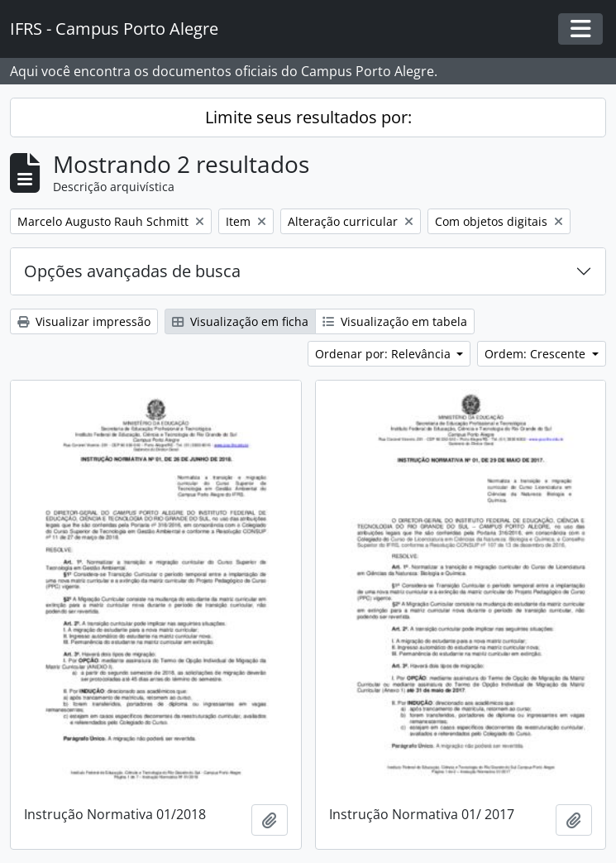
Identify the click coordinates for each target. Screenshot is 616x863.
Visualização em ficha (240, 321)
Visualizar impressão (84, 321)
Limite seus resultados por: (308, 117)
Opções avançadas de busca (132, 271)
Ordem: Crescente (537, 354)
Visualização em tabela (395, 321)
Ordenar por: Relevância (384, 354)
